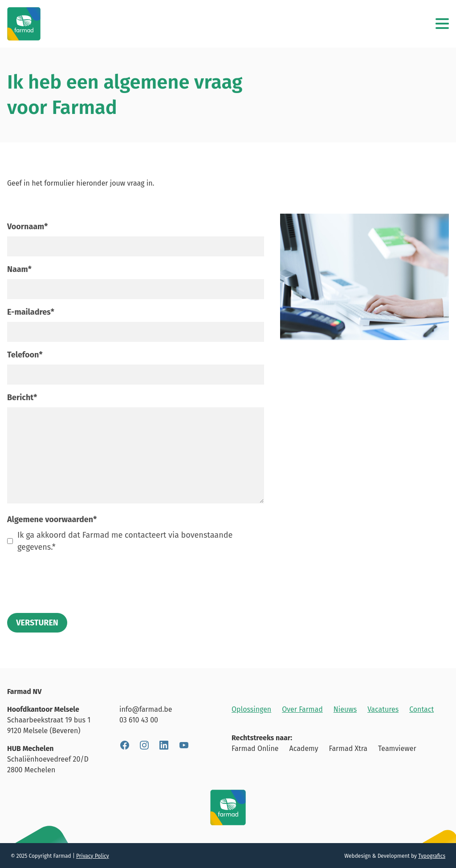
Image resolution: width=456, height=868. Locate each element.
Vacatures (383, 709)
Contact (421, 709)
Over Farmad (302, 709)
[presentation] (75, 578)
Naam (19, 269)
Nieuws (345, 709)
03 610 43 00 (139, 720)
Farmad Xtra (348, 748)
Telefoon (25, 355)
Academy (304, 748)
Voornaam (27, 227)
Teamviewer (397, 748)
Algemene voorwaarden (52, 519)
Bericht (22, 397)
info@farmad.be (146, 709)
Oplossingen (251, 709)
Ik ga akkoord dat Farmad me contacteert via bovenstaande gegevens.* (125, 541)
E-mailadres (31, 312)
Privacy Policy (93, 856)
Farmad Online (255, 748)
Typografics (432, 856)
